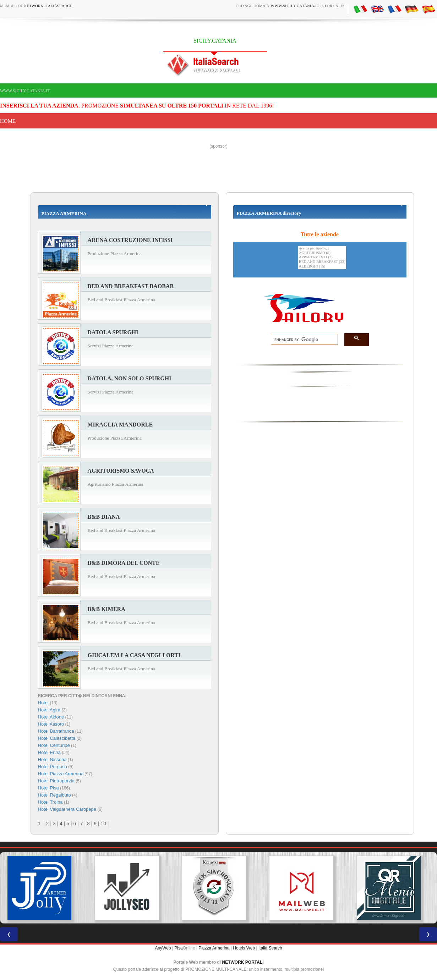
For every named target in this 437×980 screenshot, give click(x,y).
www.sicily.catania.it (25, 91)
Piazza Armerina (214, 948)
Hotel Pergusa (53, 767)
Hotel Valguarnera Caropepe (67, 809)
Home (8, 121)
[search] (302, 340)
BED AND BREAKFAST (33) (322, 262)
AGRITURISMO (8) (322, 253)
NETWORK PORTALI (243, 962)
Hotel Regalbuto (54, 795)
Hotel (44, 703)
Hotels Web (244, 948)
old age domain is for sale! (290, 6)
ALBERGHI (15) (322, 267)
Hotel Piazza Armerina (61, 774)
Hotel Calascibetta (57, 738)
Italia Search (270, 948)
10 (103, 824)
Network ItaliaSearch (48, 6)
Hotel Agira (49, 710)
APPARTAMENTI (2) (322, 257)
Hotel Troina (50, 802)
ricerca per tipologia (322, 249)
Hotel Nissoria (52, 759)
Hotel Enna (49, 752)
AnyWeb (163, 948)
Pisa (178, 948)
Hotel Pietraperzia (56, 781)
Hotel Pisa (48, 788)
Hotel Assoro (51, 724)
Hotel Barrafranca (56, 731)
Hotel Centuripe (54, 745)
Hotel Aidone (51, 717)
